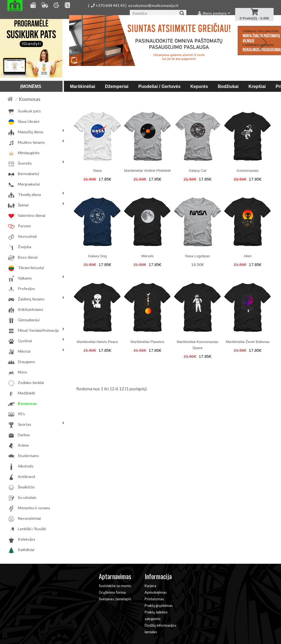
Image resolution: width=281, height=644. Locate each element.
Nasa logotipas (198, 256)
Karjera (150, 586)
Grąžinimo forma (112, 592)
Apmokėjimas (156, 592)
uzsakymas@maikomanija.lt (153, 5)
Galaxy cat (198, 171)
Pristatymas (154, 599)
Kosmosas (29, 99)
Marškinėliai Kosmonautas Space (198, 345)
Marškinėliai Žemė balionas (248, 342)
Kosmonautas (248, 171)
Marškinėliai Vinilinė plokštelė (147, 171)
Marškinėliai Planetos (147, 342)
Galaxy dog (97, 256)
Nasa (97, 171)
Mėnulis (147, 256)
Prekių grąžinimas (159, 606)
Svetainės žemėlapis (115, 599)
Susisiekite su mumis (115, 586)
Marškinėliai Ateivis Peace (97, 342)
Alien (248, 256)
